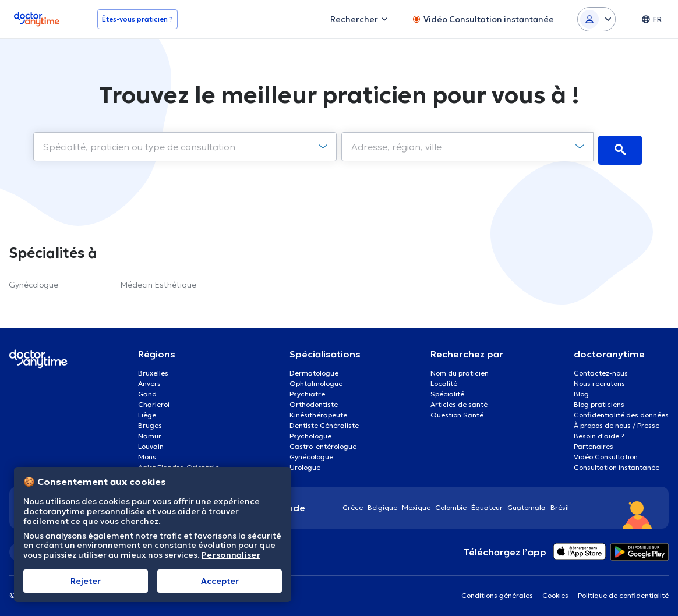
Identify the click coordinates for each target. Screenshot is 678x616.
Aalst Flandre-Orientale (179, 464)
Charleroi (154, 401)
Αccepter (220, 581)
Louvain (151, 443)
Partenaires (594, 443)
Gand (147, 390)
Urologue (305, 464)
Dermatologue (314, 369)
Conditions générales (497, 592)
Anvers (149, 380)
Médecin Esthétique (158, 281)
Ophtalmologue (316, 380)
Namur (150, 432)
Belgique (382, 504)
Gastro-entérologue (323, 443)
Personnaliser (231, 555)
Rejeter (86, 581)
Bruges (150, 422)
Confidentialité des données (621, 411)
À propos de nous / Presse (617, 422)
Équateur (487, 504)
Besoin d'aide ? (599, 432)
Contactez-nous (601, 369)
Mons (147, 453)
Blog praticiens (599, 401)
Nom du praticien (460, 369)
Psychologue (310, 432)
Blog (581, 390)
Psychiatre (307, 390)
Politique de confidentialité (623, 592)
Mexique (416, 504)
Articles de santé (459, 401)
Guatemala (527, 504)
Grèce (353, 504)
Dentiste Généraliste (324, 422)
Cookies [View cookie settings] (555, 592)
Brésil (560, 504)
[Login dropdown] (596, 19)
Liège (147, 411)
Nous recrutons (599, 380)
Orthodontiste (314, 401)
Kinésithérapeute (318, 411)
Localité (444, 380)
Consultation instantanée (617, 464)
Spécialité (447, 390)
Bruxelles (153, 369)
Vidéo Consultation (606, 453)
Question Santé (457, 411)
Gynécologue (33, 281)
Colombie (451, 504)
